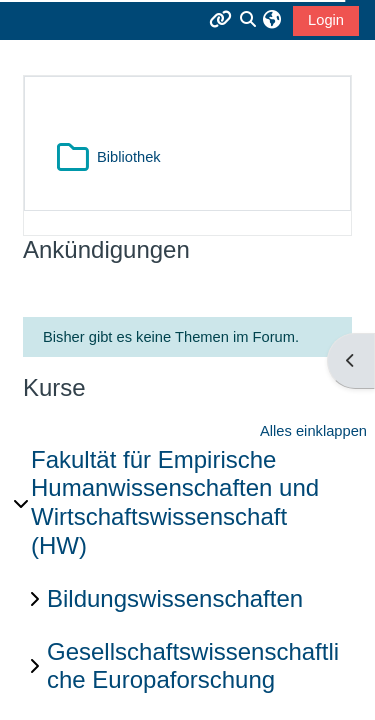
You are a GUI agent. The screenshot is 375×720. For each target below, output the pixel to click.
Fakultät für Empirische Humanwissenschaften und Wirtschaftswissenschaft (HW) (175, 502)
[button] (271, 20)
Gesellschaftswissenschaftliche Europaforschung (193, 666)
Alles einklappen (313, 431)
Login (326, 20)
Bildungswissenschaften (175, 598)
